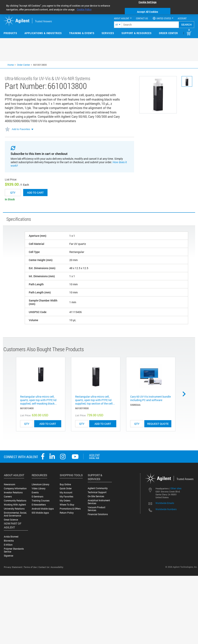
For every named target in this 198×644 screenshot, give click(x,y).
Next (185, 394)
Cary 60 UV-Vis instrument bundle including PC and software (150, 398)
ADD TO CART (48, 424)
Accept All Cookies (147, 12)
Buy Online (65, 484)
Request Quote (158, 424)
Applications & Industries (43, 33)
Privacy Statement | (14, 567)
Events (35, 492)
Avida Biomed (11, 537)
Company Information (15, 488)
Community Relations (15, 501)
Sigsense (8, 556)
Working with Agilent (15, 505)
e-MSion (8, 545)
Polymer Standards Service (14, 550)
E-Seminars (37, 497)
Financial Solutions (98, 514)
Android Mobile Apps (43, 509)
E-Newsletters (39, 505)
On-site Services (96, 496)
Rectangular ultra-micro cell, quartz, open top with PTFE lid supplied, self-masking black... (38, 400)
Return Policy (67, 513)
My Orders (65, 501)
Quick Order (66, 488)
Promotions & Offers (70, 509)
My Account (66, 492)
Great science (11, 520)
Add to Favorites (21, 129)
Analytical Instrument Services (99, 502)
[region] (99, 7)
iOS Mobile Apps (40, 513)
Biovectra (9, 541)
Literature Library (40, 484)
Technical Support (97, 492)
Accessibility (57, 567)
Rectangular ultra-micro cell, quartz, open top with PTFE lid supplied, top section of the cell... (95, 400)
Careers (8, 497)
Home (11, 65)
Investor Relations (13, 492)
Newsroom (9, 484)
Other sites (176, 488)
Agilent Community (98, 488)
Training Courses (41, 501)
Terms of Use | (31, 567)
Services (108, 33)
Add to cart (35, 193)
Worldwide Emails (165, 503)
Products (10, 33)
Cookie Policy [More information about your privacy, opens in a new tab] (84, 9)
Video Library (39, 488)
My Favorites (66, 497)
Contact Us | (45, 567)
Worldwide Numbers (166, 509)
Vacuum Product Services (96, 509)
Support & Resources (137, 33)
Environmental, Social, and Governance (15, 514)
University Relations (14, 509)
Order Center (168, 33)
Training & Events (82, 33)
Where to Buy (67, 505)
